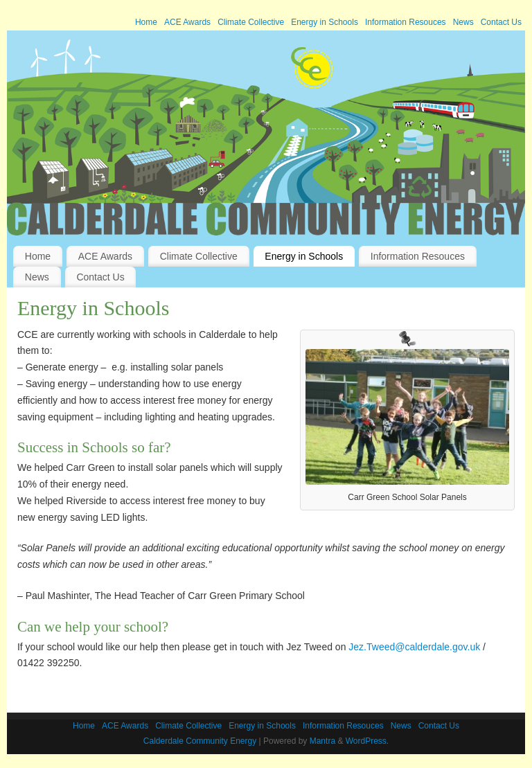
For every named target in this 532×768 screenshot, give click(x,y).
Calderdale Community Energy (200, 741)
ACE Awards (187, 22)
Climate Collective (251, 22)
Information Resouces (406, 22)
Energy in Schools (325, 22)
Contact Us (501, 22)
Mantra (322, 741)
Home (146, 22)
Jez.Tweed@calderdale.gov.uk (414, 647)
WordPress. (367, 741)
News (463, 22)
